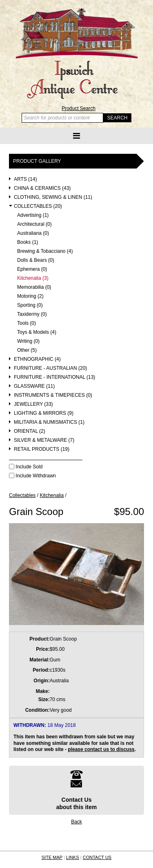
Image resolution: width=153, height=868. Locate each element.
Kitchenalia (52, 495)
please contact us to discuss (101, 749)
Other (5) (27, 350)
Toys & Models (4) (37, 332)
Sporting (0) (30, 305)
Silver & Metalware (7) (44, 440)
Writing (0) (28, 341)
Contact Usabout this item (77, 790)
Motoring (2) (30, 296)
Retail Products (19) (42, 449)
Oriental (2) (30, 431)
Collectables (22, 495)
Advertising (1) (33, 215)
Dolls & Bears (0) (36, 260)
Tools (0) (27, 323)
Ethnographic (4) (37, 359)
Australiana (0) (33, 233)
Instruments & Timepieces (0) (53, 395)
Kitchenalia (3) (33, 278)
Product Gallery (37, 161)
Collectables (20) (38, 206)
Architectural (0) (34, 224)
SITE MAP (52, 857)
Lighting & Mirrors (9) (44, 413)
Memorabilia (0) (34, 287)
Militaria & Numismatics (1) (49, 422)
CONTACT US (97, 857)
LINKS (73, 857)
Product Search (79, 108)
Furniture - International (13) (54, 377)
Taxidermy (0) (32, 314)
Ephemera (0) (32, 269)
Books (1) (28, 242)
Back (76, 822)
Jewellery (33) (33, 404)
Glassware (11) (34, 386)
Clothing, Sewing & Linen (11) (53, 197)
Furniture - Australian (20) (50, 368)
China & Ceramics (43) (42, 188)
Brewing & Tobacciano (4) (45, 251)
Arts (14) (25, 179)
